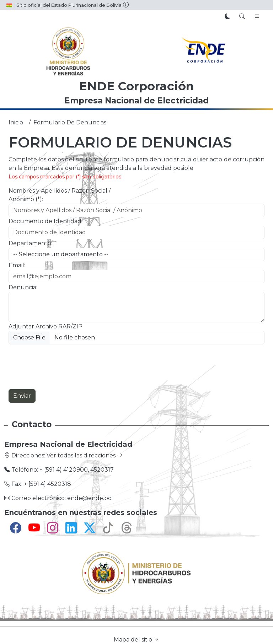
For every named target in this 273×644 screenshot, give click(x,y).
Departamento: (30, 243)
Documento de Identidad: (45, 221)
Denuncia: (23, 287)
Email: (17, 265)
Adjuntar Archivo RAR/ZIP (45, 326)
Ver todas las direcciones (85, 455)
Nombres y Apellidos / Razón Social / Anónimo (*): (60, 195)
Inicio (16, 122)
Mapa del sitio (136, 640)
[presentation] (63, 367)
